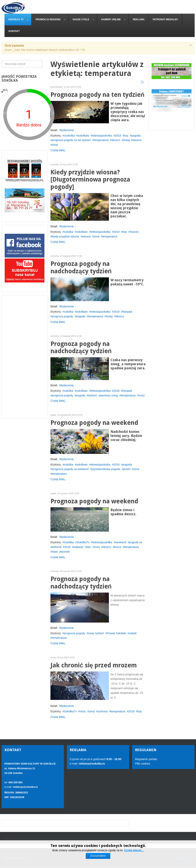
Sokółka (69, 542)
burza (118, 547)
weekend (121, 542)
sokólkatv (83, 136)
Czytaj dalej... (59, 150)
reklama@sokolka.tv (91, 764)
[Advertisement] (25, 357)
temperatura (101, 140)
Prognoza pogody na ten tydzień (97, 95)
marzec (134, 232)
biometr (65, 552)
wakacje (79, 547)
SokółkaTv (83, 542)
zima (97, 236)
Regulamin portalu (146, 759)
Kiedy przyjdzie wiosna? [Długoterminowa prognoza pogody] (90, 180)
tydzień (93, 395)
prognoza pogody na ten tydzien (71, 140)
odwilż (133, 633)
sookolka (69, 136)
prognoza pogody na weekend (70, 469)
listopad (127, 312)
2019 (118, 136)
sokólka (68, 232)
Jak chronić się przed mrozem (94, 665)
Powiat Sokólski (117, 633)
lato (89, 547)
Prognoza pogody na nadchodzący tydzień (81, 268)
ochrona (103, 711)
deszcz (116, 140)
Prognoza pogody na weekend (94, 423)
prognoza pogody (63, 316)
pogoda (136, 136)
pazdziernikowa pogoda (106, 469)
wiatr (55, 552)
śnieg (126, 140)
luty (126, 136)
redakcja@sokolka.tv (25, 787)
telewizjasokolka (102, 136)
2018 (116, 312)
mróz (142, 395)
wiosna (137, 140)
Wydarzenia (66, 130)
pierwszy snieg (109, 395)
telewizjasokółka (102, 542)
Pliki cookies (143, 764)
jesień (127, 469)
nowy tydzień (96, 633)
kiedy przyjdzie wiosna (66, 236)
